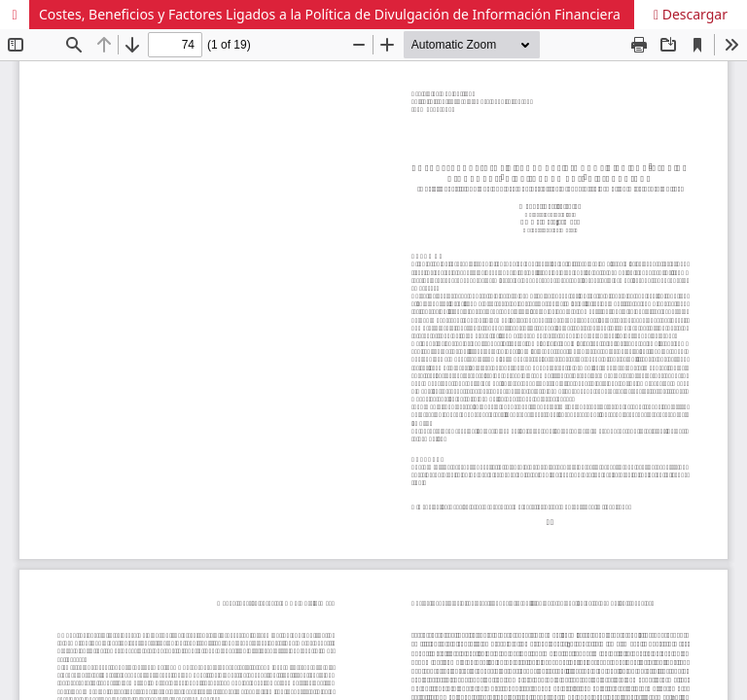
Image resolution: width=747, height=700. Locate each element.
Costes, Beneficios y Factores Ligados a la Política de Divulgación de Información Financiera (330, 14)
